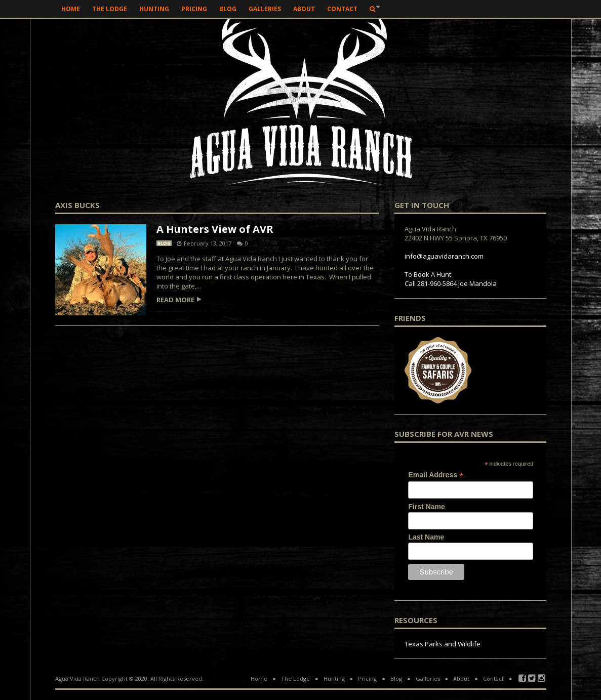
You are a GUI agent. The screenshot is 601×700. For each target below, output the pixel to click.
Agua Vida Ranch (77, 678)
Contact (342, 9)
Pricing (194, 9)
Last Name (426, 537)
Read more (175, 300)
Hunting (154, 9)
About (304, 9)
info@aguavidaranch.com (444, 256)
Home (71, 9)
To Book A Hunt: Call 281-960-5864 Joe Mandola (451, 279)
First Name (426, 507)
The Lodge (110, 9)
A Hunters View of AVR (215, 229)
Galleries (265, 9)
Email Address (436, 475)
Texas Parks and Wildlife (443, 644)
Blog (228, 9)
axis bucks (77, 206)
